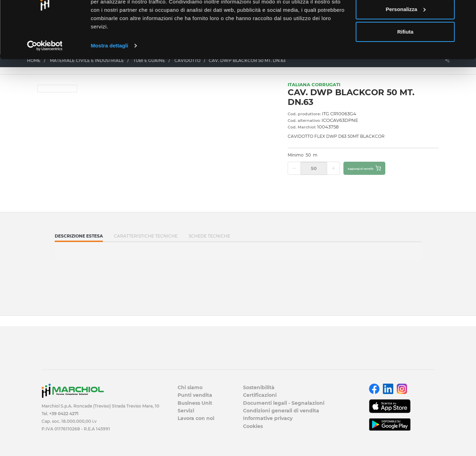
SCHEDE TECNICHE (209, 236)
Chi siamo (190, 387)
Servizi (186, 411)
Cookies (253, 426)
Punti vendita (195, 395)
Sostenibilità (259, 387)
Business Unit (195, 403)
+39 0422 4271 (64, 414)
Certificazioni (260, 395)
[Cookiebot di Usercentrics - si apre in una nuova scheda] (45, 78)
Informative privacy (268, 418)
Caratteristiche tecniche (146, 236)
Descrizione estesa (79, 238)
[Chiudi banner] (465, 11)
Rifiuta (406, 64)
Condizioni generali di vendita (281, 411)
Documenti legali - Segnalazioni (284, 403)
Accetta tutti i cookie (406, 18)
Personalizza (406, 41)
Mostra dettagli (109, 77)
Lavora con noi (196, 418)
